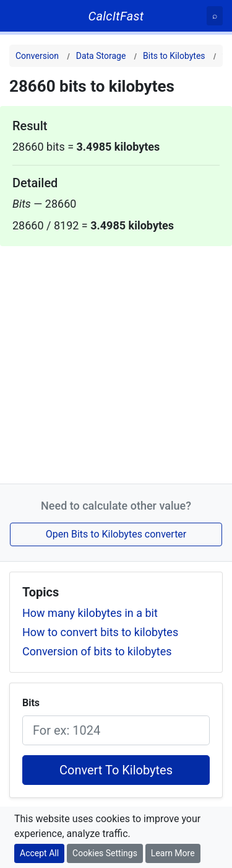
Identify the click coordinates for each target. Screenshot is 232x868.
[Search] (215, 16)
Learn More (173, 853)
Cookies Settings (105, 853)
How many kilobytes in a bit (90, 613)
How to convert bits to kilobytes (100, 632)
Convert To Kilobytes (116, 770)
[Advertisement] (116, 362)
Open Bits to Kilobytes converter (116, 534)
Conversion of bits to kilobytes (97, 651)
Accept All (39, 853)
